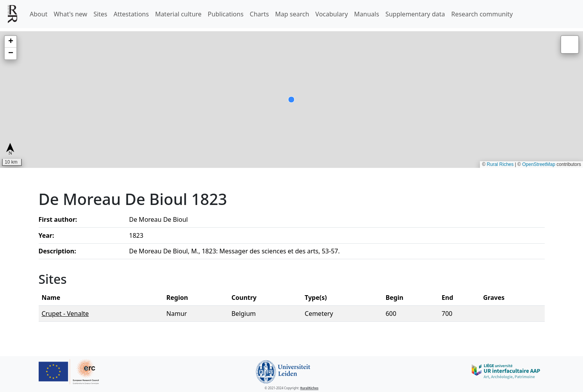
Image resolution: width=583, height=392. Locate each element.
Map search (292, 14)
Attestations (131, 14)
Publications (226, 14)
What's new (70, 14)
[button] (11, 42)
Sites (100, 14)
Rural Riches (500, 164)
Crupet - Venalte (65, 314)
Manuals (367, 14)
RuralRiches (309, 388)
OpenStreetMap (539, 164)
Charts (259, 14)
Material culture (178, 14)
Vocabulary (332, 14)
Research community (482, 14)
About (38, 14)
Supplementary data (415, 14)
